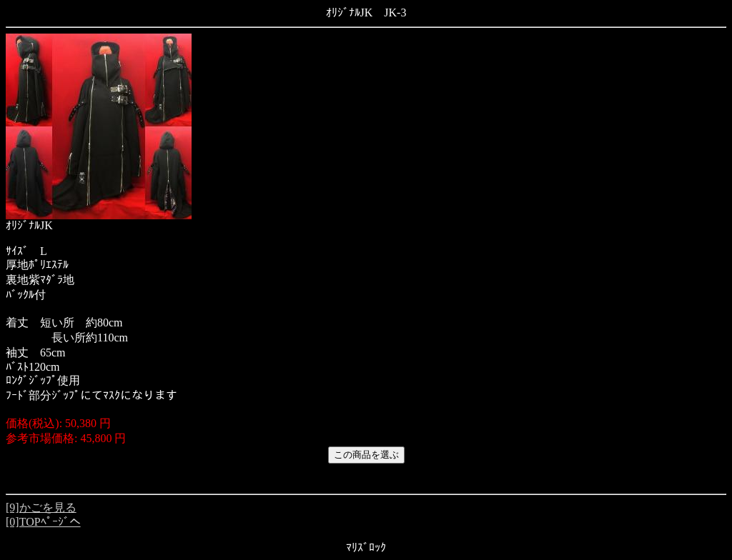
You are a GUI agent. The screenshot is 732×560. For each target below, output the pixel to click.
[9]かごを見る (41, 507)
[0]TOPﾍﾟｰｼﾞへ (43, 522)
